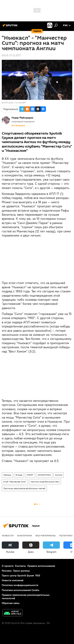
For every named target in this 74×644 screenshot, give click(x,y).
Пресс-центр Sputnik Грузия (18, 575)
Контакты (20, 566)
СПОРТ (30, 475)
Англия (59, 475)
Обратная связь (11, 603)
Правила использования (41, 566)
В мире (19, 475)
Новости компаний (13, 580)
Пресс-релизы (21, 571)
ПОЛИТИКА (66, 535)
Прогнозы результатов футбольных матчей (24, 488)
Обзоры (7, 475)
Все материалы (18, 125)
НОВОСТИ (8, 535)
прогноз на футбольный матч (45, 482)
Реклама (7, 571)
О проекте (8, 566)
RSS (38, 575)
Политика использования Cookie (21, 590)
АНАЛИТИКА (44, 475)
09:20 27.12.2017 (11, 55)
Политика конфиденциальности (20, 585)
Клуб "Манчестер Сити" (15, 482)
